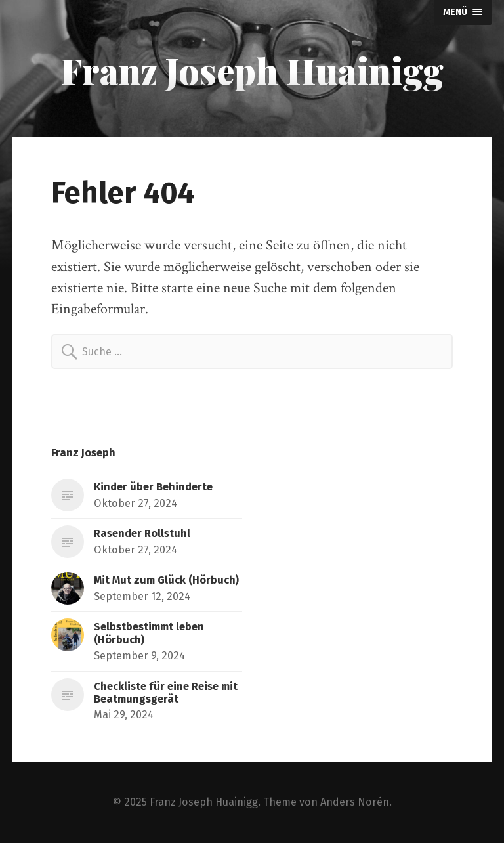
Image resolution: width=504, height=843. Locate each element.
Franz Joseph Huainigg (252, 70)
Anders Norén (355, 802)
